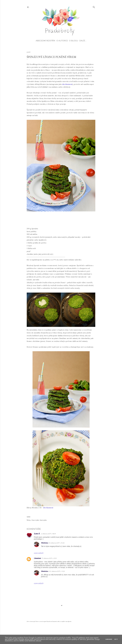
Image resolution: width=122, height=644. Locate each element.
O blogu (74, 41)
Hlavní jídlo (35, 520)
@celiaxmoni (67, 84)
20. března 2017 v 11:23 (57, 571)
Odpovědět (39, 553)
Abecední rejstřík (45, 41)
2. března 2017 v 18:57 (48, 534)
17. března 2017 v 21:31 (49, 558)
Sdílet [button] (29, 517)
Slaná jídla (43, 520)
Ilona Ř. (37, 534)
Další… (83, 41)
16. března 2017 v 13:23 (57, 543)
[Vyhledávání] (94, 7)
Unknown (37, 558)
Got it (116, 639)
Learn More (109, 639)
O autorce (62, 41)
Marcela (45, 543)
